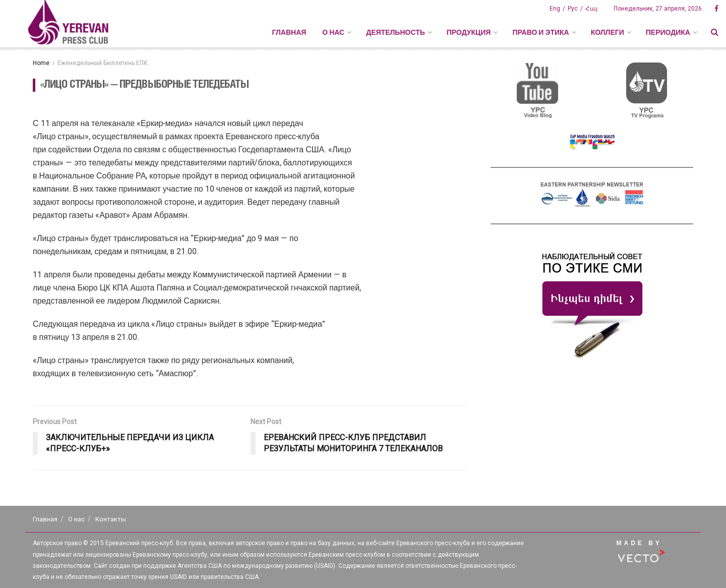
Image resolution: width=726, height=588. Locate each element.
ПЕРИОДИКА (668, 32)
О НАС (333, 32)
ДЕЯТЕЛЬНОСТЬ (396, 32)
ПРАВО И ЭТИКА (540, 32)
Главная (289, 32)
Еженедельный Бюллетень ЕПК (103, 63)
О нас (76, 519)
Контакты (111, 519)
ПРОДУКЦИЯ (469, 32)
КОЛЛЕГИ (608, 32)
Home (41, 63)
